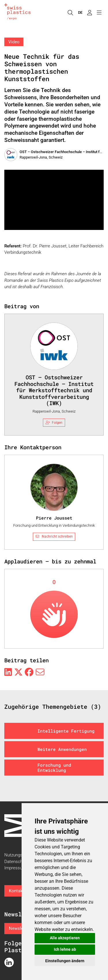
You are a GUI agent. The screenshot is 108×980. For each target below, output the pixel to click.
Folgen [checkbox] (54, 423)
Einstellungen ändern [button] (65, 961)
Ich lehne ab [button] (65, 949)
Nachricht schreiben (54, 536)
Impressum (15, 868)
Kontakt (16, 891)
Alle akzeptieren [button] (65, 938)
